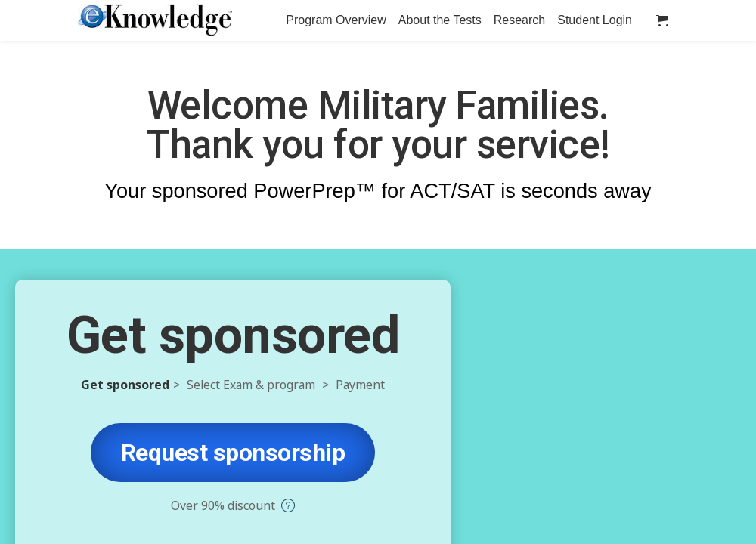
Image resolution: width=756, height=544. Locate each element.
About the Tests (440, 20)
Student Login (595, 20)
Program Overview (336, 20)
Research (519, 20)
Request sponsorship (233, 453)
